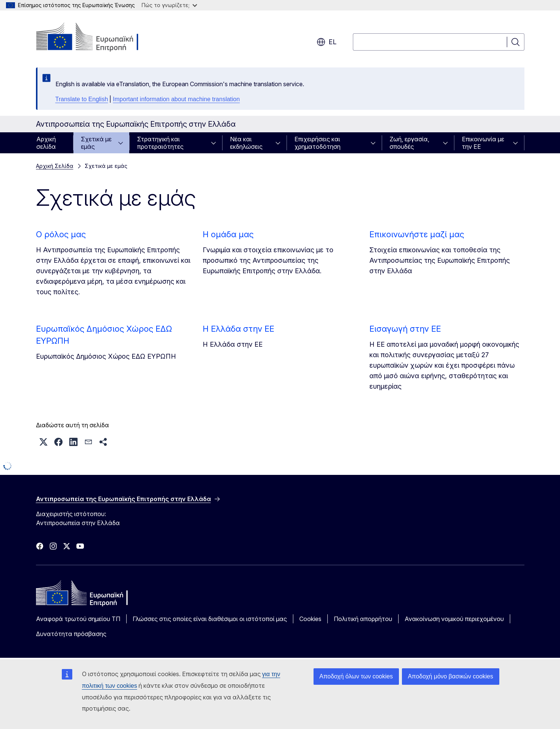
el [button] (326, 42)
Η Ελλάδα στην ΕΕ (238, 329)
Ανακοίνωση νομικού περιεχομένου (454, 619)
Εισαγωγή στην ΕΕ (405, 329)
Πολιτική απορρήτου (363, 619)
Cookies (310, 619)
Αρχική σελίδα (46, 143)
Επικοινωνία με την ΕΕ (483, 143)
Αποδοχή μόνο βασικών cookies (451, 676)
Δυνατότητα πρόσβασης (71, 634)
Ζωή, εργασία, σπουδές (409, 143)
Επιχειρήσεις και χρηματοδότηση (317, 143)
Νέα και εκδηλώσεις (246, 143)
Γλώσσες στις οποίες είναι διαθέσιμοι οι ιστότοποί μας (210, 619)
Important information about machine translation (176, 99)
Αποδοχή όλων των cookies (356, 676)
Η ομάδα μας (228, 234)
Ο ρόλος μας (61, 234)
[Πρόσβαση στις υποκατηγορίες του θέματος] (123, 143)
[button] (43, 442)
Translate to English (82, 99)
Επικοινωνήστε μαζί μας (417, 234)
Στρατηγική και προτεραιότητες (160, 143)
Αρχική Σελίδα (55, 166)
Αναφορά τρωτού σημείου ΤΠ (78, 619)
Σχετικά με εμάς (96, 143)
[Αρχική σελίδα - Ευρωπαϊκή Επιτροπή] (96, 37)
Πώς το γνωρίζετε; (169, 5)
